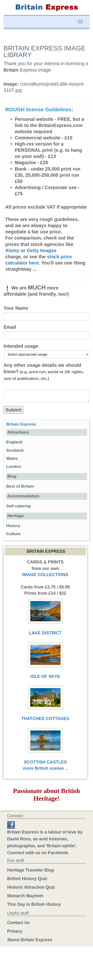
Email (10, 327)
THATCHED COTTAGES (45, 719)
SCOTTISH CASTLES (45, 762)
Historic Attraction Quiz (31, 887)
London (14, 467)
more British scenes (43, 768)
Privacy (15, 931)
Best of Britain (20, 486)
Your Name (16, 308)
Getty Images (41, 250)
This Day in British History (34, 904)
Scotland (15, 450)
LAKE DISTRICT (45, 633)
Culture (13, 534)
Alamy (12, 250)
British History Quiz (27, 879)
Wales (12, 458)
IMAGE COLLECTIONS (45, 575)
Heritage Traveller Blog (31, 870)
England (14, 442)
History (13, 526)
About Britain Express (30, 940)
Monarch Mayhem (25, 896)
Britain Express (21, 424)
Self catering (18, 506)
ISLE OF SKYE (45, 676)
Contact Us (18, 923)
